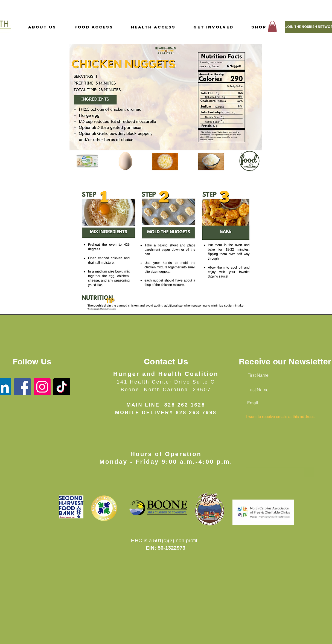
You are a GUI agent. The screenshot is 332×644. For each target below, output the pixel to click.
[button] (272, 26)
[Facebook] (22, 387)
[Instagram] (42, 387)
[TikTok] (62, 387)
